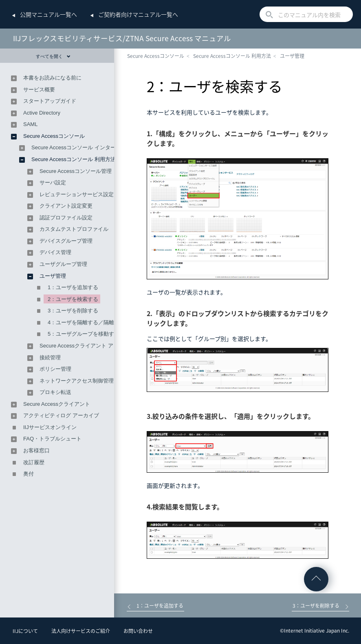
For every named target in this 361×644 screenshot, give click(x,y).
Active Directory (42, 113)
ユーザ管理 (292, 56)
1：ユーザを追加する (73, 287)
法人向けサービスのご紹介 (81, 631)
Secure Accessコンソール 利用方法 (232, 56)
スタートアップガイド (50, 101)
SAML (30, 124)
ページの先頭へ (316, 579)
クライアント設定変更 (66, 206)
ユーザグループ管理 (63, 264)
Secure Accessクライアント (57, 404)
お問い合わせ (138, 631)
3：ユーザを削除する (73, 311)
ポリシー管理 (55, 369)
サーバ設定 (53, 183)
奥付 (29, 474)
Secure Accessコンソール (156, 56)
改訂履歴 (34, 462)
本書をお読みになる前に (52, 78)
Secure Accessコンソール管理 (76, 171)
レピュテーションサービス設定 (77, 194)
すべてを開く (53, 56)
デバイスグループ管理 (66, 241)
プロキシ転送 (55, 392)
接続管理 (50, 357)
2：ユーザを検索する (73, 299)
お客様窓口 (36, 450)
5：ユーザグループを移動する (84, 334)
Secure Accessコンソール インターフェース (84, 147)
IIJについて (25, 631)
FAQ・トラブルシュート (52, 439)
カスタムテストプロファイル (74, 229)
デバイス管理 (55, 252)
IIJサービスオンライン (50, 427)
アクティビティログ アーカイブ (61, 415)
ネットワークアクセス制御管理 (77, 381)
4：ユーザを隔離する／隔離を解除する (94, 322)
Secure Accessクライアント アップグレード (92, 346)
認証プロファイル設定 (66, 218)
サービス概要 (39, 90)
